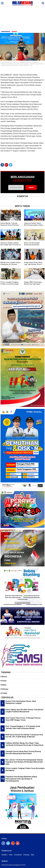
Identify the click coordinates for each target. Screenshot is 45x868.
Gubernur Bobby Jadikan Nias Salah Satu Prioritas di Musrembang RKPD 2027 (11, 245)
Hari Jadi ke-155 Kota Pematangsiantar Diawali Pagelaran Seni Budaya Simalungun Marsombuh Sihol (24, 762)
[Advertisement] (22, 16)
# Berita (4, 677)
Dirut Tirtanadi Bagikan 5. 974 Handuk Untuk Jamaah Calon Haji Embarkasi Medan (23, 727)
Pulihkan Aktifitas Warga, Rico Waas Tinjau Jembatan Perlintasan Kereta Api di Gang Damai (24, 744)
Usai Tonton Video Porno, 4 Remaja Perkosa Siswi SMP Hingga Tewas (23, 719)
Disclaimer (18, 855)
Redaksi (4, 855)
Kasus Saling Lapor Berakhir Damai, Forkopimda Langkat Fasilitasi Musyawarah (24, 711)
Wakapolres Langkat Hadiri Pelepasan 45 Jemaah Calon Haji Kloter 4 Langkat (10, 264)
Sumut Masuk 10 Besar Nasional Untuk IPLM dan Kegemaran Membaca (10, 225)
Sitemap (26, 855)
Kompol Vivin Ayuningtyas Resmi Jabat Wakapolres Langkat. (21, 702)
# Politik (4, 693)
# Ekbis (3, 685)
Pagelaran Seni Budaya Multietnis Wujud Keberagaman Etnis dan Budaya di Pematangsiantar (21, 779)
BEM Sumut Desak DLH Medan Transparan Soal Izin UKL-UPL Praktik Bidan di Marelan (24, 736)
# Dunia (3, 681)
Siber (11, 855)
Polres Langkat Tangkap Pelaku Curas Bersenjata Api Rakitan (10, 284)
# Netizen (4, 689)
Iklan (32, 855)
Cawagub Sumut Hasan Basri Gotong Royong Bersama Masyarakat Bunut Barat (23, 752)
